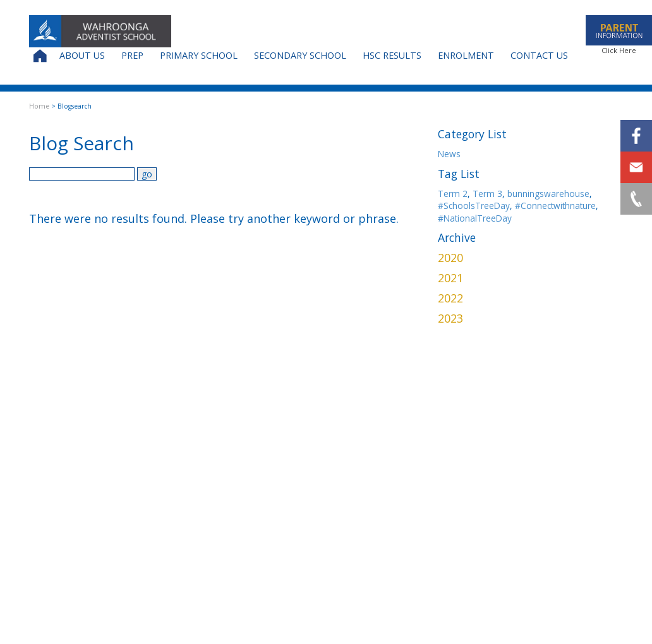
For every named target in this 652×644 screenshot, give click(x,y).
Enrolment (466, 55)
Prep (132, 55)
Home (39, 106)
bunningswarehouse (548, 194)
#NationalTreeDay (475, 218)
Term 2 (453, 194)
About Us (82, 55)
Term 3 (487, 194)
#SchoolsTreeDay (474, 206)
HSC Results (392, 55)
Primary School (199, 55)
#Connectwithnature (555, 206)
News (449, 154)
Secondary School (300, 55)
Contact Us (539, 55)
